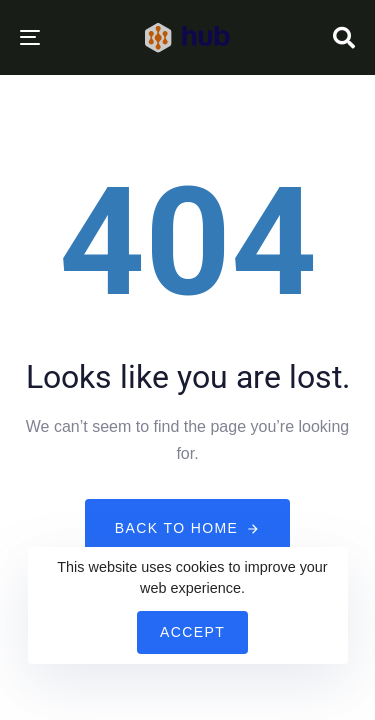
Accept (192, 632)
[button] (344, 38)
